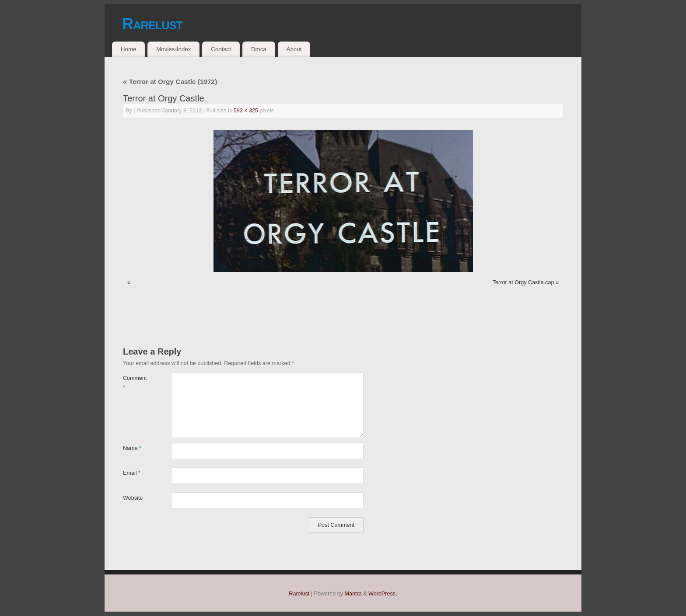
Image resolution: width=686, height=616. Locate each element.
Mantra (353, 594)
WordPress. (383, 594)
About (294, 49)
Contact (221, 49)
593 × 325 (246, 111)
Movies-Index (173, 49)
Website (133, 498)
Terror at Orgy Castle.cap (523, 282)
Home (128, 49)
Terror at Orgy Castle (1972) (170, 82)
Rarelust (152, 24)
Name (132, 448)
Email (132, 473)
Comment (135, 383)
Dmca (259, 49)
